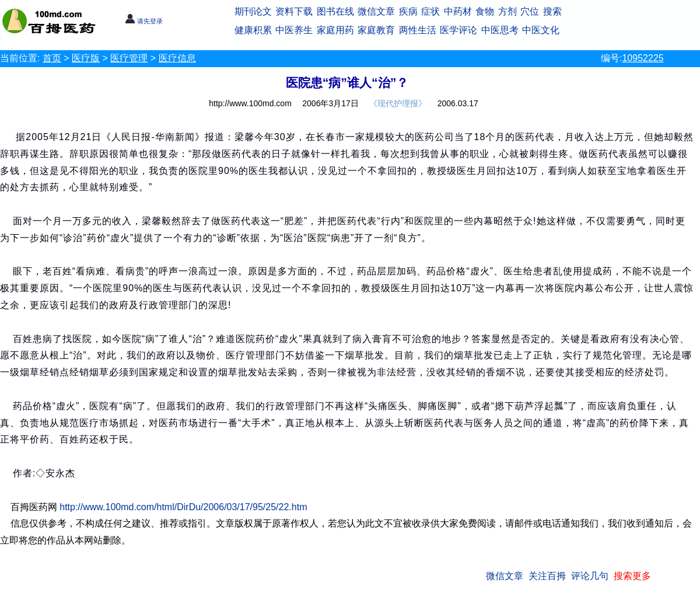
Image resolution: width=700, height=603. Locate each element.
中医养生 (294, 30)
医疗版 (86, 58)
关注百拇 (547, 576)
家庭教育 (376, 30)
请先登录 (144, 21)
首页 (52, 58)
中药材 (458, 11)
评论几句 (590, 576)
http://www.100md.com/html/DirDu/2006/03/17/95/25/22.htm (183, 507)
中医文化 (541, 30)
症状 (430, 11)
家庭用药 (335, 30)
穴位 (530, 11)
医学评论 (459, 30)
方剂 (508, 11)
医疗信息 (177, 58)
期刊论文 (253, 11)
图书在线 (335, 11)
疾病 (408, 11)
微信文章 (376, 11)
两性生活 (418, 30)
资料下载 (294, 11)
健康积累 (253, 30)
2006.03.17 (458, 103)
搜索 (552, 11)
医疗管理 (129, 58)
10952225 (643, 58)
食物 (485, 11)
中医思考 (500, 30)
